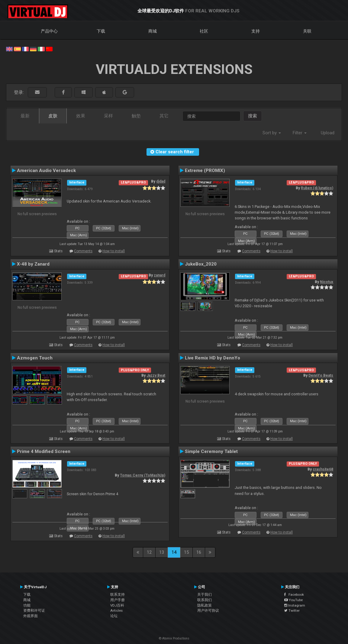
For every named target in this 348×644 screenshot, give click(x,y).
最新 (25, 116)
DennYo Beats (321, 375)
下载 (101, 31)
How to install (114, 251)
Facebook (294, 595)
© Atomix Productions (174, 638)
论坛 (114, 616)
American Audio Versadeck (46, 171)
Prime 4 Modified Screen (44, 451)
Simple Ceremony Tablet (211, 451)
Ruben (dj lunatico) (317, 188)
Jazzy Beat (156, 375)
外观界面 (31, 616)
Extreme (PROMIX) (205, 171)
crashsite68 (323, 469)
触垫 (136, 116)
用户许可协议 (208, 611)
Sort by (272, 133)
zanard (159, 275)
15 (186, 552)
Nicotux (327, 282)
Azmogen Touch (35, 358)
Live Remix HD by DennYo (213, 358)
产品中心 (49, 31)
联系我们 (205, 600)
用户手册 (118, 600)
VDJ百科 (117, 605)
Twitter (292, 611)
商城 (153, 31)
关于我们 (205, 595)
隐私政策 (205, 605)
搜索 (253, 116)
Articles (116, 611)
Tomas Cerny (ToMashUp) (143, 475)
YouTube (293, 600)
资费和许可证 (34, 611)
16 (199, 552)
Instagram (295, 605)
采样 (108, 116)
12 (149, 552)
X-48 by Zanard (33, 264)
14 (174, 552)
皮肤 (53, 116)
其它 (164, 116)
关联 (307, 31)
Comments (83, 251)
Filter (300, 133)
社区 (204, 31)
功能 (27, 605)
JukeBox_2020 (201, 264)
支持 (256, 31)
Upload (328, 133)
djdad (161, 181)
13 (162, 552)
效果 (81, 116)
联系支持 (118, 595)
